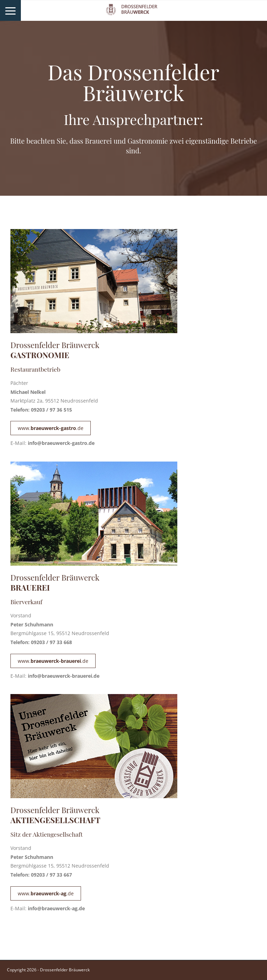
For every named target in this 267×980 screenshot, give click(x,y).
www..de (51, 428)
